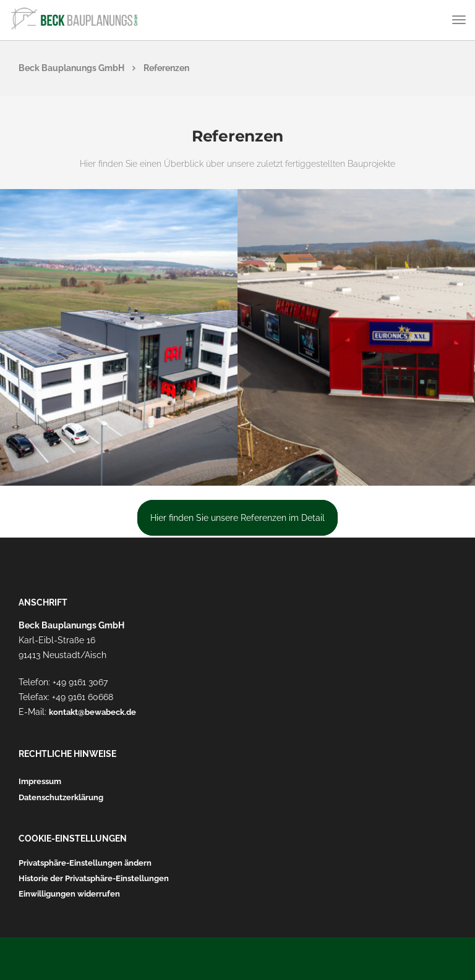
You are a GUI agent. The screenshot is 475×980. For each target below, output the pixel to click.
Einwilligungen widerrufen (69, 894)
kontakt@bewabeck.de (92, 712)
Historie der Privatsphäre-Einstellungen (94, 878)
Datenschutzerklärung (61, 797)
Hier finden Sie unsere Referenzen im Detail (237, 518)
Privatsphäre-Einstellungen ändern (85, 863)
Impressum (40, 781)
